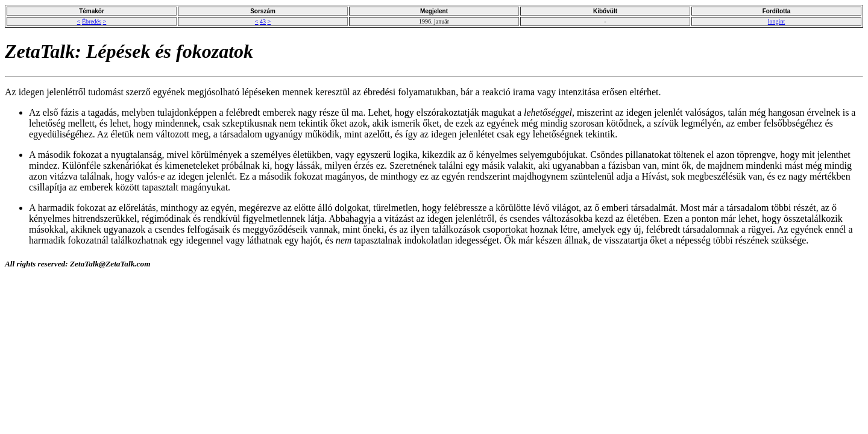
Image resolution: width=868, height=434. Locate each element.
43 (263, 21)
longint (776, 21)
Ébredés (92, 21)
